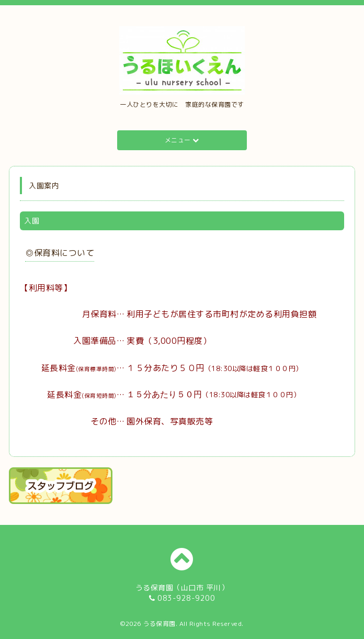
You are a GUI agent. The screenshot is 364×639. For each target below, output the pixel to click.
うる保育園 (159, 624)
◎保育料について (60, 253)
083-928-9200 (186, 598)
